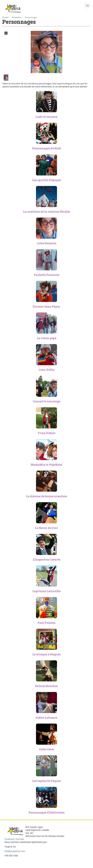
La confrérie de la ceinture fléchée (47, 212)
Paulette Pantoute (47, 275)
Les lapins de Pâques (46, 781)
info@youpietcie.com (15, 851)
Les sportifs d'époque (46, 180)
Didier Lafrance (46, 718)
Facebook (9, 839)
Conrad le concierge (47, 401)
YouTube (20, 839)
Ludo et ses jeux (46, 117)
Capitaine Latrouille (46, 591)
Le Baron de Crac (46, 528)
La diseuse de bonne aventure (46, 496)
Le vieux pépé (47, 338)
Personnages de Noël (46, 148)
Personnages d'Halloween (47, 812)
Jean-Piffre (47, 370)
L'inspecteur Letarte (47, 559)
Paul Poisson (46, 623)
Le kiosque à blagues (47, 654)
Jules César (46, 749)
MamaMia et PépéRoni (47, 465)
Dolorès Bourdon (46, 686)
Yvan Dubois (46, 433)
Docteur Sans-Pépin (46, 306)
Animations (17, 17)
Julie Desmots (46, 243)
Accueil (5, 17)
